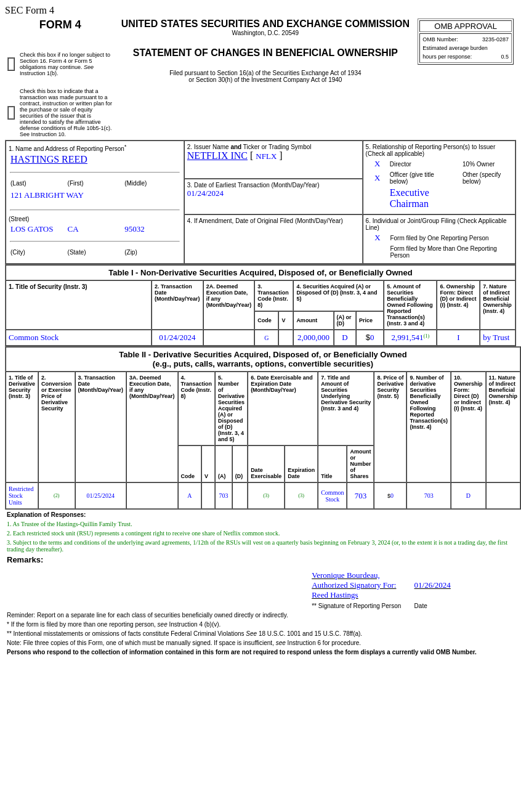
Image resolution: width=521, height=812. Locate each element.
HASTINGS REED (49, 159)
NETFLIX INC (217, 156)
